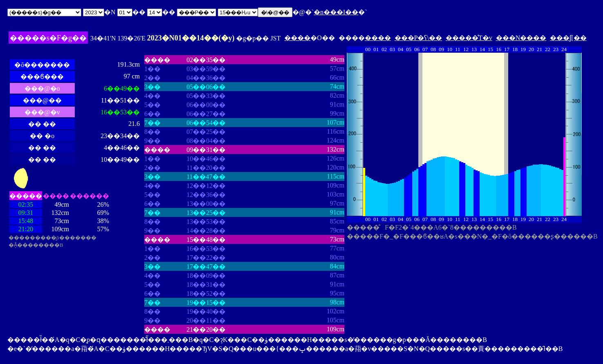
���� (297, 38)
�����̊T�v (469, 38)
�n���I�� (336, 12)
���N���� (521, 38)
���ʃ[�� (568, 38)
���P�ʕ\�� (418, 38)
